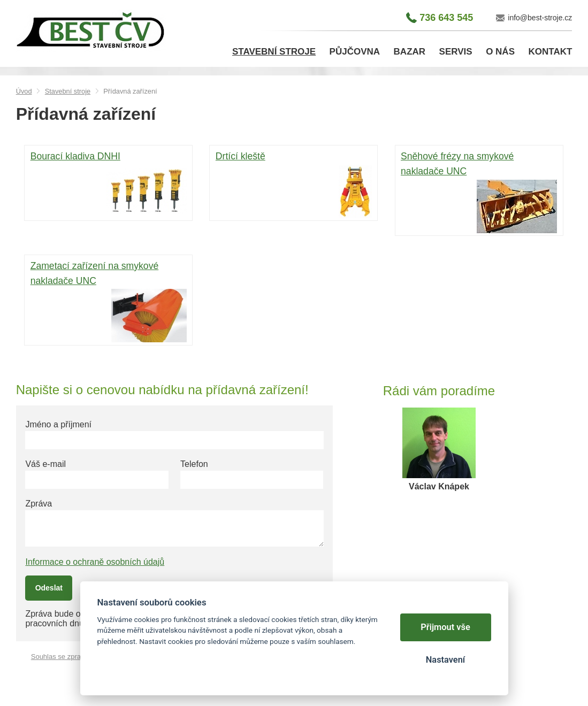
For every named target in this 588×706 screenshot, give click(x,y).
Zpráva (39, 504)
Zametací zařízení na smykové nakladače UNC (109, 301)
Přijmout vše (445, 627)
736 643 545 (446, 18)
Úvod (24, 91)
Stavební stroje (68, 91)
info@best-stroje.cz (540, 18)
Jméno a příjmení (58, 424)
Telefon (194, 464)
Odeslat (49, 588)
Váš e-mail (45, 464)
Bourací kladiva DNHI (109, 184)
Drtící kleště (294, 184)
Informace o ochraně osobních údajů (95, 562)
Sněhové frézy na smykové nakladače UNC (479, 191)
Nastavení (445, 660)
